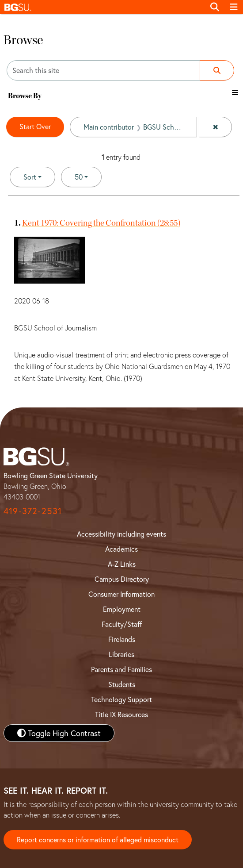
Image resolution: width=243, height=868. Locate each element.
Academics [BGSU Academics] (121, 549)
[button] (103, 7)
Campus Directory (122, 579)
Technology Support (121, 699)
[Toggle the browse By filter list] (235, 92)
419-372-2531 (33, 511)
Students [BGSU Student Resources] (122, 684)
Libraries (121, 654)
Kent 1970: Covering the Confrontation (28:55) (101, 223)
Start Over (35, 126)
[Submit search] (217, 70)
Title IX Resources (121, 714)
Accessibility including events (121, 534)
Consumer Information (121, 594)
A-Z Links (122, 564)
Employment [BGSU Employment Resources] (122, 609)
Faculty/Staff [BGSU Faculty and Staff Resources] (122, 624)
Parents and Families (121, 669)
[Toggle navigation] (234, 7)
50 (88, 176)
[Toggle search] (215, 7)
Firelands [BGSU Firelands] (122, 639)
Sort (30, 177)
